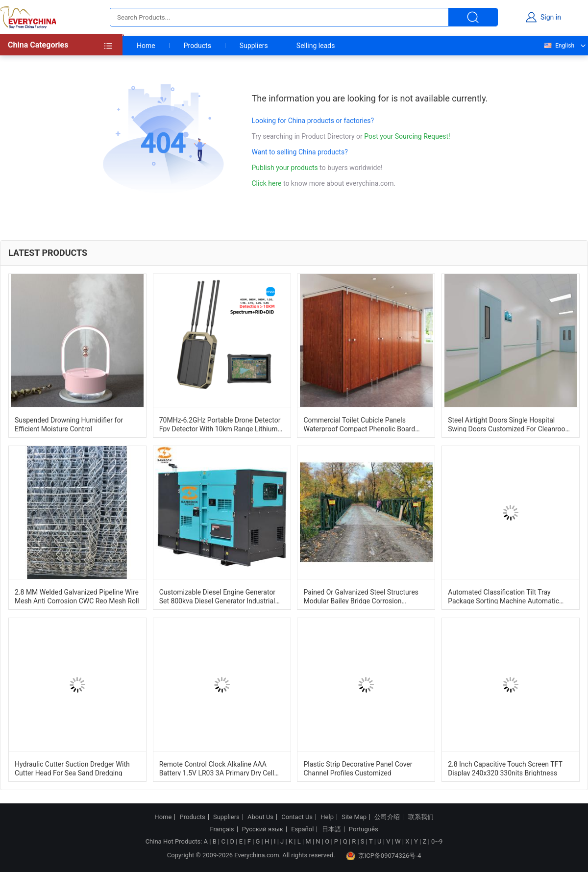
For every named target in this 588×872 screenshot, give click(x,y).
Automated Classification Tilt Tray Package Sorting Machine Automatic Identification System (503, 596)
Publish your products (286, 168)
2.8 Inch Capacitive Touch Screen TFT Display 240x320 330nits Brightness (505, 768)
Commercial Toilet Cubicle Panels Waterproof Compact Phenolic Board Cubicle (359, 424)
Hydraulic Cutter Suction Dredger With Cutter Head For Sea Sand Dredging (72, 768)
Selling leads (316, 46)
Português (364, 829)
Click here (267, 183)
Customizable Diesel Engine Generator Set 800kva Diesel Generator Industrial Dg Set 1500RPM (217, 596)
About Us (260, 817)
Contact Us (297, 817)
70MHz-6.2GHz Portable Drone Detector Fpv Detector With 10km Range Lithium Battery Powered (220, 424)
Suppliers (254, 46)
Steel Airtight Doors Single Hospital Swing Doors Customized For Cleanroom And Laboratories (510, 424)
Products (197, 46)
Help (327, 817)
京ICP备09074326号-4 (384, 856)
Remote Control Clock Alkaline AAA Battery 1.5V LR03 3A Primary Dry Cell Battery (217, 768)
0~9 (437, 841)
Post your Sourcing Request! (407, 136)
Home (146, 46)
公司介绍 (387, 817)
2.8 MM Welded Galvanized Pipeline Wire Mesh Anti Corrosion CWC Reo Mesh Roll (77, 596)
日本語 (331, 829)
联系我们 (421, 817)
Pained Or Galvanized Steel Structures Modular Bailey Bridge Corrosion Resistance (361, 596)
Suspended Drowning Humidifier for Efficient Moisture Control (69, 424)
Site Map (354, 817)
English (559, 46)
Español (302, 829)
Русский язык (263, 829)
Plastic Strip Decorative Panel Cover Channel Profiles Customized (358, 768)
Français (222, 829)
